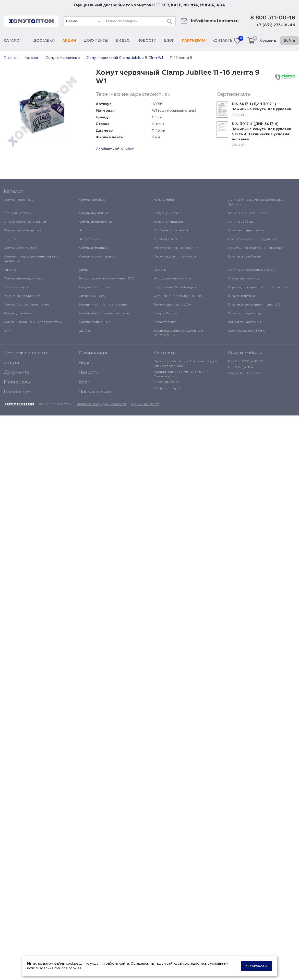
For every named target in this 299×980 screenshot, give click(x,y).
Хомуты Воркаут (166, 313)
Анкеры (10, 270)
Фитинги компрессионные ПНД (178, 296)
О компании (93, 353)
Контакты (223, 41)
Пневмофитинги (166, 239)
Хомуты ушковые (167, 213)
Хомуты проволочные (96, 222)
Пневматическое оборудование (253, 239)
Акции (69, 41)
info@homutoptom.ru (215, 21)
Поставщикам (95, 392)
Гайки (8, 331)
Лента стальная (165, 322)
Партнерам (193, 41)
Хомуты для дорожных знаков (251, 270)
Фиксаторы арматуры (244, 322)
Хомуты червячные (19, 200)
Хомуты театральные (94, 322)
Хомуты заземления (94, 287)
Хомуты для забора (19, 313)
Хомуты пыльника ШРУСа (248, 213)
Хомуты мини (164, 200)
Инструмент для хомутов (172, 279)
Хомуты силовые (92, 200)
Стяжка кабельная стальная (25, 222)
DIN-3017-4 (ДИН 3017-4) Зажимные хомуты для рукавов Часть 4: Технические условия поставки (262, 132)
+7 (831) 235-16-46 (276, 25)
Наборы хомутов (17, 287)
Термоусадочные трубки (172, 305)
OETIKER (161, 5)
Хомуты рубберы (241, 222)
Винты (83, 270)
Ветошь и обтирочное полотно (103, 305)
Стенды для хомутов (244, 279)
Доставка (44, 41)
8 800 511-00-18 (273, 18)
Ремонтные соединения (22, 296)
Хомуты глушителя (168, 222)
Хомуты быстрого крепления (26, 305)
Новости (147, 41)
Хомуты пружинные (94, 213)
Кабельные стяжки (18, 213)
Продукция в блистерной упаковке (255, 248)
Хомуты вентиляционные (23, 279)
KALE (176, 5)
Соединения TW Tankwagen (175, 287)
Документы (96, 41)
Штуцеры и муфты (92, 296)
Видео (123, 41)
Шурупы (160, 270)
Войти (289, 41)
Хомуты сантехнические (22, 231)
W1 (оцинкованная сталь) (174, 111)
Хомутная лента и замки (246, 231)
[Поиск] (169, 21)
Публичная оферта (145, 404)
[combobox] (83, 21)
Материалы (17, 382)
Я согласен (256, 966)
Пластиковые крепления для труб (254, 305)
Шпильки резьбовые (244, 257)
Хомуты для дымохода (245, 313)
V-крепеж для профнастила (175, 257)
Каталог (15, 41)
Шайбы (84, 331)
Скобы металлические (171, 231)
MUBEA (207, 5)
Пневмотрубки (90, 239)
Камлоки (11, 239)
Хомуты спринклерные (96, 257)
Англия (158, 124)
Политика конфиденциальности (101, 404)
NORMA (191, 5)
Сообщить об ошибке (115, 149)
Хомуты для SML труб (20, 248)
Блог (169, 41)
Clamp (158, 117)
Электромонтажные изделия (175, 248)
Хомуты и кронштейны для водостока (33, 322)
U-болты (85, 231)
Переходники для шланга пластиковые (258, 287)
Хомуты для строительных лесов (104, 313)
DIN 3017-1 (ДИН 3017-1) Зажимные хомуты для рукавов (262, 107)
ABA (221, 5)
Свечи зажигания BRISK (246, 331)
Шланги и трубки (241, 296)
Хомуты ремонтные (93, 248)
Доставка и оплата (26, 353)
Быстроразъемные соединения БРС (106, 279)
